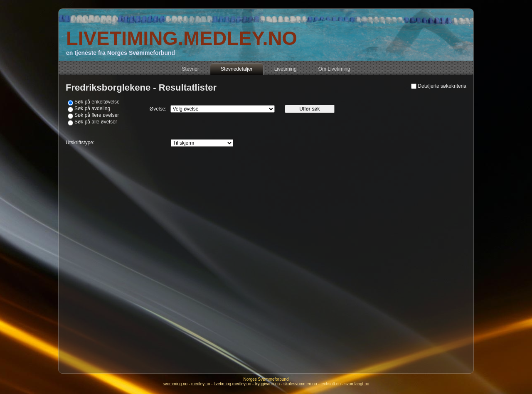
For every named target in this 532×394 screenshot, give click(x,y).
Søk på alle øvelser (96, 122)
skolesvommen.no (300, 384)
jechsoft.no (331, 384)
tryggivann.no (267, 384)
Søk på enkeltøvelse (97, 102)
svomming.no (175, 384)
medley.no (201, 384)
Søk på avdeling (92, 108)
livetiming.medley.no (232, 384)
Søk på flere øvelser (97, 115)
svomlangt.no (357, 384)
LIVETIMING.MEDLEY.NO (182, 38)
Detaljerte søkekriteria (442, 86)
